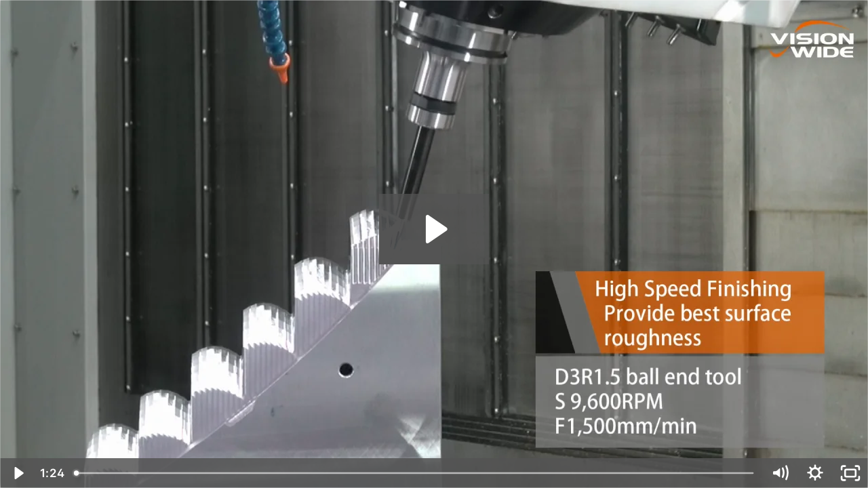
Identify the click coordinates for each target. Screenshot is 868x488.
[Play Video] (18, 473)
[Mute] (780, 473)
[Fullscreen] (850, 473)
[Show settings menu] (815, 473)
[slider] (415, 473)
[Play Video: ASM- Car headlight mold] (434, 229)
